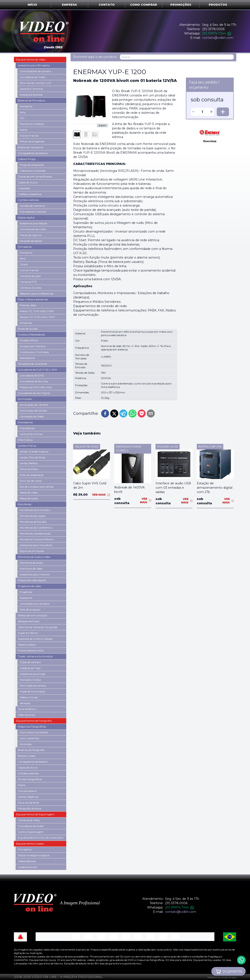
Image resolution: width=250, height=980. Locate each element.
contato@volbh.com (218, 38)
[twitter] (114, 413)
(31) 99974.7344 (217, 33)
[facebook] (105, 413)
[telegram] (123, 413)
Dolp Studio (229, 977)
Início (32, 5)
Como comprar (144, 5)
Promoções (181, 5)
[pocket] (142, 413)
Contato (107, 5)
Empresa (69, 5)
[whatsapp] (132, 413)
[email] (151, 413)
